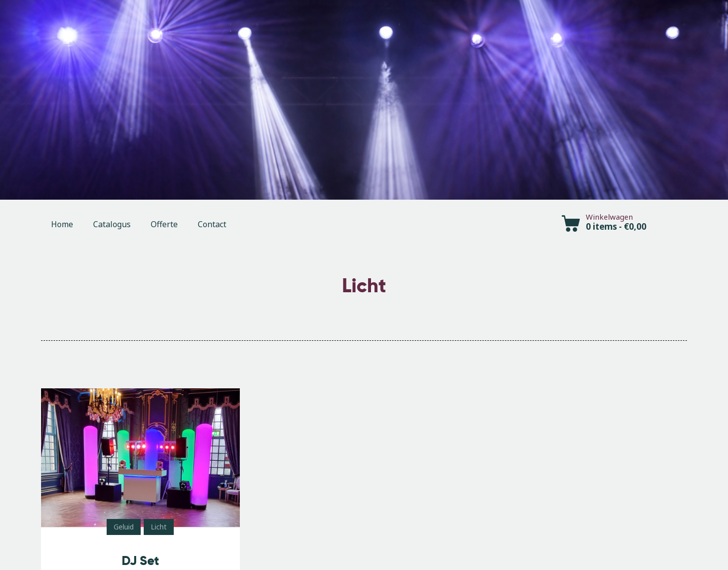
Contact (212, 224)
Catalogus (112, 224)
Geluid (124, 527)
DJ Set (140, 561)
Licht (159, 527)
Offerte (164, 224)
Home (62, 224)
